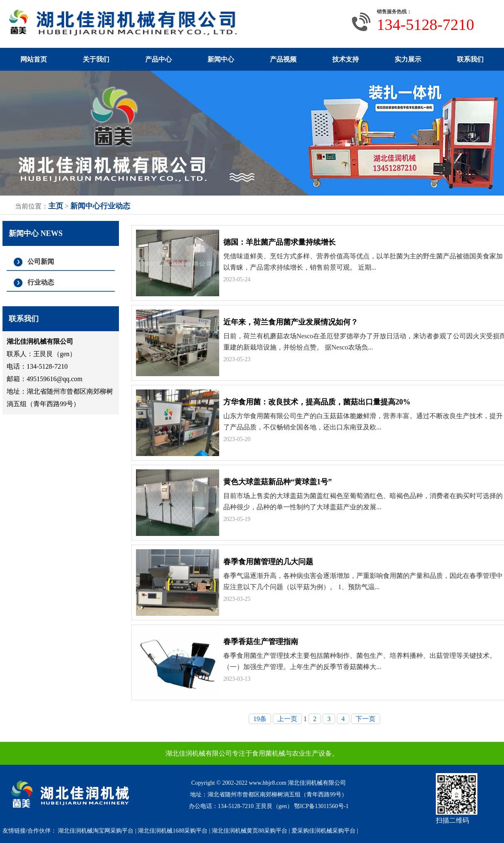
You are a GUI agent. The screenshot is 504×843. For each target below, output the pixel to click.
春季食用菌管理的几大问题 (268, 562)
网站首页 (34, 59)
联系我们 (470, 59)
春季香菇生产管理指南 (261, 642)
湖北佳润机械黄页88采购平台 (250, 831)
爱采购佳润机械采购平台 (324, 831)
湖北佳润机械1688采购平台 (173, 831)
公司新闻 (41, 262)
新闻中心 (221, 59)
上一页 (287, 719)
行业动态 (115, 206)
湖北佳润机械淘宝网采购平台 (96, 831)
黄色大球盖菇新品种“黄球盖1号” (278, 482)
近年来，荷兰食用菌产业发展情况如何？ (291, 322)
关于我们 (96, 59)
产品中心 (158, 59)
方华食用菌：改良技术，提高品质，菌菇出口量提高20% (317, 402)
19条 (260, 719)
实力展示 (408, 59)
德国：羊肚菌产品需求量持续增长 (279, 242)
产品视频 (283, 59)
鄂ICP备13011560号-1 (321, 806)
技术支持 (346, 59)
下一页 (366, 719)
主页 (56, 206)
